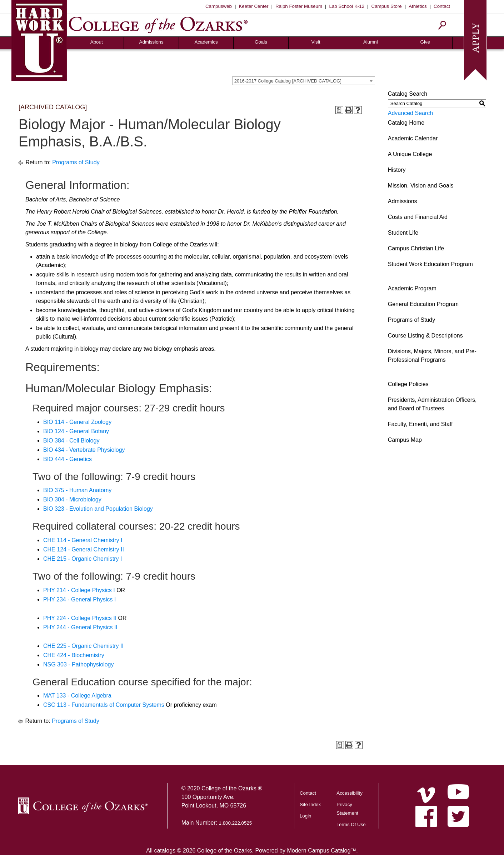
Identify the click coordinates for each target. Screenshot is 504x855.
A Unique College (410, 154)
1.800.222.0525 (236, 823)
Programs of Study (76, 162)
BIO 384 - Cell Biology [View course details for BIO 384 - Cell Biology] (71, 441)
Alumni (371, 42)
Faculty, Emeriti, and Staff (420, 424)
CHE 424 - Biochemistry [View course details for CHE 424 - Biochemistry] (74, 655)
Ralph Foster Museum (299, 6)
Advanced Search (410, 113)
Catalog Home (406, 123)
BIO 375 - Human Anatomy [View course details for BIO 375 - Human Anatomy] (77, 490)
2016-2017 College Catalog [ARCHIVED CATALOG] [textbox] (288, 81)
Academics (206, 42)
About (97, 42)
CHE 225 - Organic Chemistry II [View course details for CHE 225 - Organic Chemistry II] (83, 646)
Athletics (418, 6)
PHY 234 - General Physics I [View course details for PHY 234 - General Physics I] (79, 599)
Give (425, 42)
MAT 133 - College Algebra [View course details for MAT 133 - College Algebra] (77, 696)
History (397, 170)
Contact (442, 6)
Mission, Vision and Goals (421, 186)
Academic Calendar (413, 138)
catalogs (165, 851)
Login (306, 816)
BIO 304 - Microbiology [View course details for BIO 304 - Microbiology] (72, 499)
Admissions (151, 42)
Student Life (403, 233)
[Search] (442, 25)
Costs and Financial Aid (418, 217)
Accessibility (350, 793)
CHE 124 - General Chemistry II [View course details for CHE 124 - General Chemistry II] (84, 549)
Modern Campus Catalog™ (321, 851)
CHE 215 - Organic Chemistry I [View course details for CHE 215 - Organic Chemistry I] (83, 559)
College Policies (408, 384)
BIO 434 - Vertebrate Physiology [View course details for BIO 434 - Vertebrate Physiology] (84, 450)
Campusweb (219, 6)
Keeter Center (253, 6)
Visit (316, 42)
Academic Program (412, 288)
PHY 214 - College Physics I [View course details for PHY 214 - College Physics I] (79, 590)
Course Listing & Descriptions (425, 336)
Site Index (310, 804)
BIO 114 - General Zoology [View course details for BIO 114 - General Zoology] (77, 422)
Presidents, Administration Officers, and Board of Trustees (432, 404)
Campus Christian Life (416, 248)
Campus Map (405, 440)
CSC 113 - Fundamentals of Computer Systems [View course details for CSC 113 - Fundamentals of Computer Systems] (104, 705)
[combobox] (304, 81)
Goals (261, 42)
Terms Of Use (351, 824)
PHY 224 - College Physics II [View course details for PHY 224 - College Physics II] (80, 618)
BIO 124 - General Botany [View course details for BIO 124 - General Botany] (76, 431)
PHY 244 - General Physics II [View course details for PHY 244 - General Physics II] (80, 627)
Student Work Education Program (430, 264)
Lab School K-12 (347, 6)
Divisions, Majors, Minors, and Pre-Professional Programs (432, 356)
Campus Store (387, 6)
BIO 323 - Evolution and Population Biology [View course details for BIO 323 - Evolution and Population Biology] (98, 509)
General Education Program (423, 304)
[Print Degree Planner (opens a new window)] (339, 110)
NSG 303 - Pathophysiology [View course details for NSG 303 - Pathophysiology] (78, 664)
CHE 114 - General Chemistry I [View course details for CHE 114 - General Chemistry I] (83, 540)
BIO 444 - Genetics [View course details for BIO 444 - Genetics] (68, 459)
